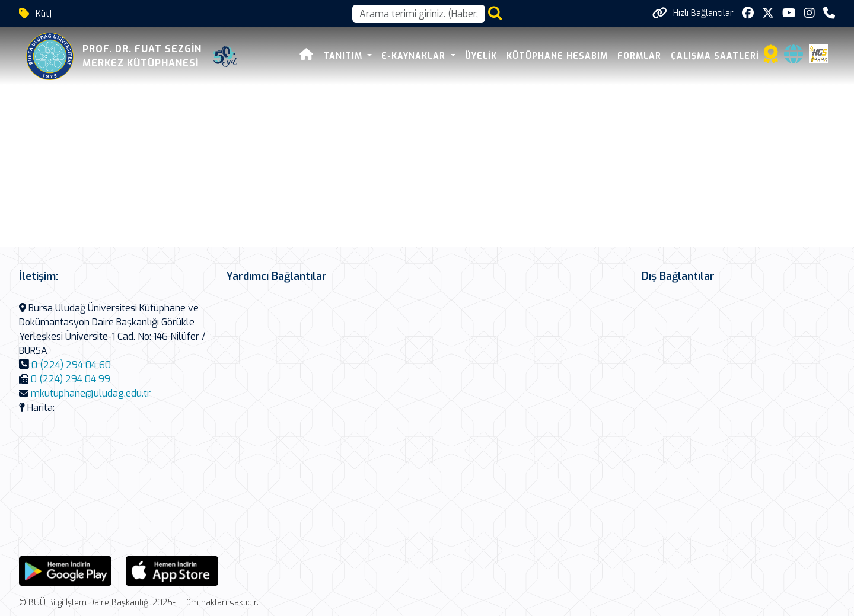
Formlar (639, 56)
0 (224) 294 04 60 (71, 365)
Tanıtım (344, 56)
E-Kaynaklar (415, 56)
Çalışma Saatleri (715, 56)
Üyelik (481, 56)
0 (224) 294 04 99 (71, 379)
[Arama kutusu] (419, 14)
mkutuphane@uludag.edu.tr (91, 393)
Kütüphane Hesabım (557, 56)
